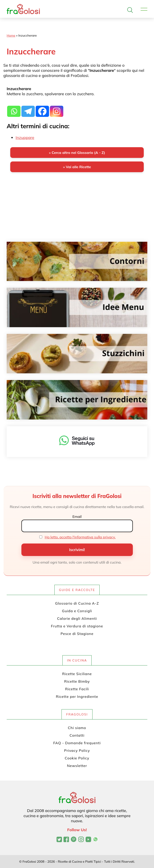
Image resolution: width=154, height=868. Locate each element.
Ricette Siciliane (77, 674)
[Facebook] (42, 109)
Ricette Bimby (77, 681)
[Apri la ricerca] (130, 10)
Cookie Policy (77, 758)
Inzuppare (25, 137)
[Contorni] (77, 261)
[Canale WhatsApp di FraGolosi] (95, 840)
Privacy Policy (77, 750)
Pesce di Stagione (77, 634)
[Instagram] (57, 109)
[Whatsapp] (14, 109)
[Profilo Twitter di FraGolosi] (59, 840)
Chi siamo (77, 728)
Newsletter (77, 766)
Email (77, 517)
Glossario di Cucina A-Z (77, 603)
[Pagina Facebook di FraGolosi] (66, 840)
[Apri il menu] (144, 9)
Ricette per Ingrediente (77, 696)
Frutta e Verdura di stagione (77, 626)
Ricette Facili (77, 689)
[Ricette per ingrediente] (77, 400)
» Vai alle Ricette (77, 167)
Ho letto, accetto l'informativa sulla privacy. (80, 537)
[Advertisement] (77, 211)
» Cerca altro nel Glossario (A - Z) (77, 153)
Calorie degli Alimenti (77, 618)
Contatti (77, 735)
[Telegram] (28, 109)
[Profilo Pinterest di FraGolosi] (74, 840)
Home (11, 35)
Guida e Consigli (77, 611)
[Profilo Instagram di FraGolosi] (81, 840)
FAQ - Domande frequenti (77, 743)
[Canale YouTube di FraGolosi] (88, 840)
